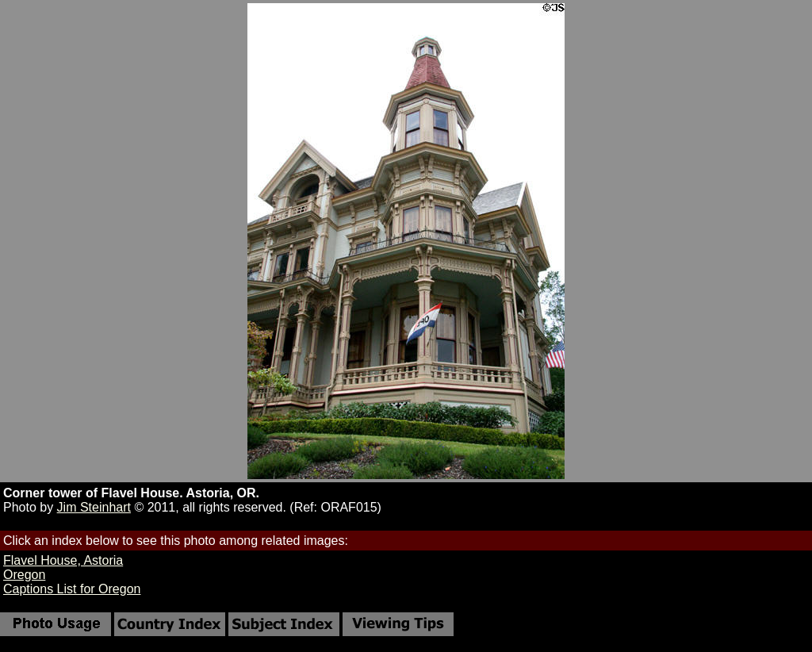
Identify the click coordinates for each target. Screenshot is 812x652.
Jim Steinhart (94, 507)
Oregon (24, 575)
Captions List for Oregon (72, 589)
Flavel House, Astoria (63, 560)
